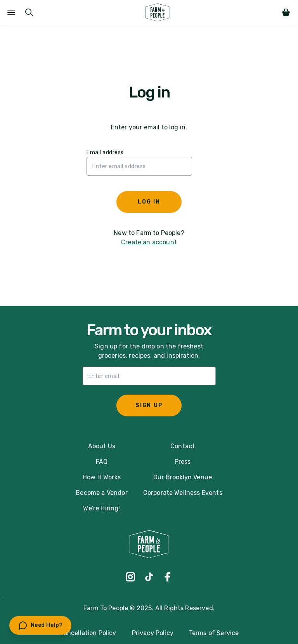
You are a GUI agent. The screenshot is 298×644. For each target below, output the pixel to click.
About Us (102, 446)
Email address (105, 152)
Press (183, 462)
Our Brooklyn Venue (183, 477)
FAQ (102, 462)
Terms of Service (214, 633)
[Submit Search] (29, 12)
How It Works (102, 477)
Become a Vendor (101, 493)
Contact (183, 446)
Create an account (149, 242)
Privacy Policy (153, 633)
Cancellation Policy (88, 633)
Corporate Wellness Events (183, 493)
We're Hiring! (101, 508)
